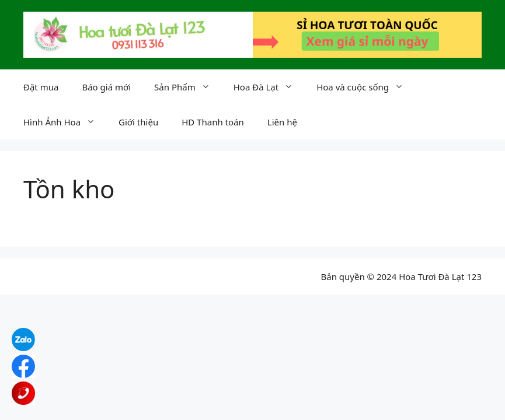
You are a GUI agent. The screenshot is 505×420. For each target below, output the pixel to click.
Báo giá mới (106, 87)
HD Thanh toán (213, 122)
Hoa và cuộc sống (366, 87)
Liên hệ (282, 122)
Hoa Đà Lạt (269, 87)
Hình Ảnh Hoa (65, 122)
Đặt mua (41, 87)
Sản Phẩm (188, 87)
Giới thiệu (138, 122)
